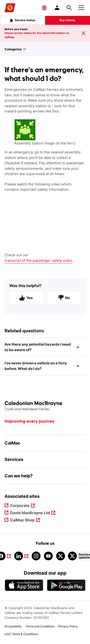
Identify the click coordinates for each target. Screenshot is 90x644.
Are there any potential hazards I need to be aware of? (38, 349)
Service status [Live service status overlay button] (22, 20)
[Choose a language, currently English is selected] (44, 8)
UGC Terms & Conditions (21, 634)
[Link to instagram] (36, 556)
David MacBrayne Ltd (30, 513)
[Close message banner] (83, 33)
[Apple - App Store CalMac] (24, 585)
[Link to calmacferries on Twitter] (61, 556)
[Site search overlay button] (69, 8)
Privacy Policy (68, 626)
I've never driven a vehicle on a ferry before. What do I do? (36, 368)
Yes (26, 300)
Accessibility (13, 626)
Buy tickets (67, 20)
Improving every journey (30, 421)
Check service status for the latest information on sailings (37, 35)
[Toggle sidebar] (47, 49)
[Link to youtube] (48, 556)
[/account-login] (57, 8)
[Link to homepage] (10, 8)
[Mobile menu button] (81, 7)
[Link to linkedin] (21, 556)
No (64, 300)
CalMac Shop (22, 520)
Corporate (20, 506)
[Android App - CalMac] (66, 585)
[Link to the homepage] (45, 406)
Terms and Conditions (40, 626)
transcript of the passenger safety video (38, 260)
